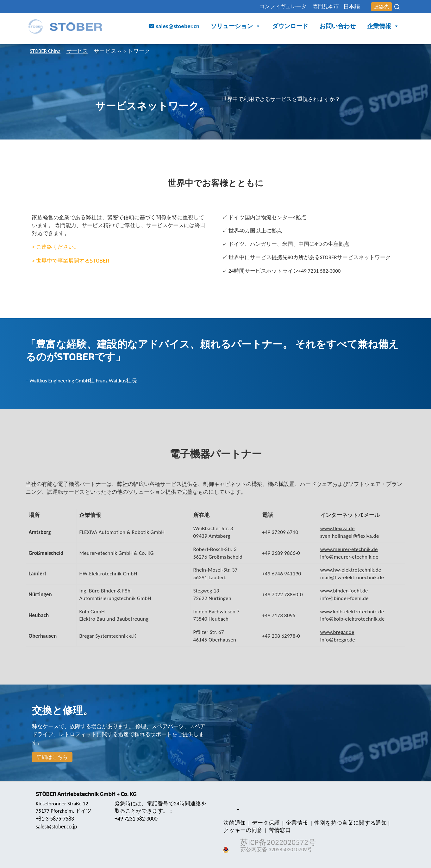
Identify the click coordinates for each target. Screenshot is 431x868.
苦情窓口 (278, 830)
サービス (81, 51)
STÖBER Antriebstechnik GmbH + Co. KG (88, 794)
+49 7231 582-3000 (137, 819)
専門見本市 (313, 7)
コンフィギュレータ (264, 7)
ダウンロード (290, 27)
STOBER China (47, 51)
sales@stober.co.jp (57, 827)
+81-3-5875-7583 (56, 819)
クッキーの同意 (242, 830)
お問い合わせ (338, 27)
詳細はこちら (52, 757)
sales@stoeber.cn (178, 27)
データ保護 (264, 823)
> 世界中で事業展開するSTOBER (71, 260)
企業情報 (383, 27)
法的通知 (234, 823)
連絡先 (379, 7)
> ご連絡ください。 (56, 246)
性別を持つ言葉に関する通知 (346, 823)
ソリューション (236, 27)
